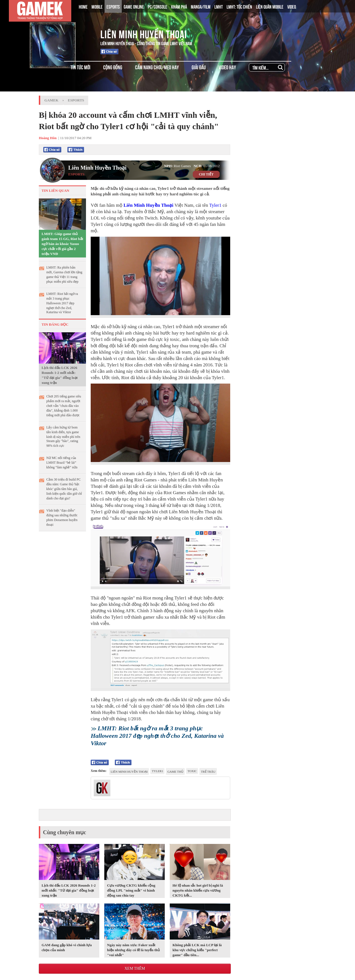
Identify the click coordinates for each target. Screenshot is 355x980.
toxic (192, 771)
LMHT (219, 6)
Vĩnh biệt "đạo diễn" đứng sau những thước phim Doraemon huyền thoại (62, 518)
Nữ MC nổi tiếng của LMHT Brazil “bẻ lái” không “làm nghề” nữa (62, 463)
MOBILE (97, 6)
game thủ (175, 772)
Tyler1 (215, 205)
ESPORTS (113, 6)
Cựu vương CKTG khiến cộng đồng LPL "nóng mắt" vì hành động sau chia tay (131, 890)
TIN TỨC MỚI (80, 67)
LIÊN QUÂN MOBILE (270, 6)
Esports (76, 100)
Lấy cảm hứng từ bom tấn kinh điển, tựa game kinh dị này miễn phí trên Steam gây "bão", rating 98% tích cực (63, 437)
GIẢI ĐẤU (199, 67)
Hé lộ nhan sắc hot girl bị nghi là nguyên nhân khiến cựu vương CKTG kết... (198, 890)
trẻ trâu (208, 772)
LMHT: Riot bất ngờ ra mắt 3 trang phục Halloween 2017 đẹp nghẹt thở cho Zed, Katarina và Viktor (62, 303)
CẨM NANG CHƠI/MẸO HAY (157, 67)
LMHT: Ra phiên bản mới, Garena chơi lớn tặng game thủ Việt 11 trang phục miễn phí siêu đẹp (64, 275)
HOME (83, 6)
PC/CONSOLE (158, 6)
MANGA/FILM (201, 6)
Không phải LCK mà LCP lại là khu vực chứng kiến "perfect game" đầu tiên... (197, 950)
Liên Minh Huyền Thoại (144, 33)
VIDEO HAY (227, 67)
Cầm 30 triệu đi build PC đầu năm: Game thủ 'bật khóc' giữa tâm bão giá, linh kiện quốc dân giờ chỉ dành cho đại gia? (64, 489)
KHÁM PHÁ (179, 6)
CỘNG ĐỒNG (113, 67)
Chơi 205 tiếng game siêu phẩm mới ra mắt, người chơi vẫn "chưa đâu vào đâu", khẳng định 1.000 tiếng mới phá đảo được (64, 406)
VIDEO (292, 6)
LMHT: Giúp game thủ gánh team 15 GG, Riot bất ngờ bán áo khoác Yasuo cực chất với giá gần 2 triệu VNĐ (62, 244)
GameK (51, 100)
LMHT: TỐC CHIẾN (239, 6)
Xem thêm (135, 968)
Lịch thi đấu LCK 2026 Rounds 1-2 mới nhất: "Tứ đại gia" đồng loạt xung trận (60, 375)
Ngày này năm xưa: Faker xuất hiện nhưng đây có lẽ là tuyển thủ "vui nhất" (133, 950)
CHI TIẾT (206, 174)
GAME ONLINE (134, 6)
